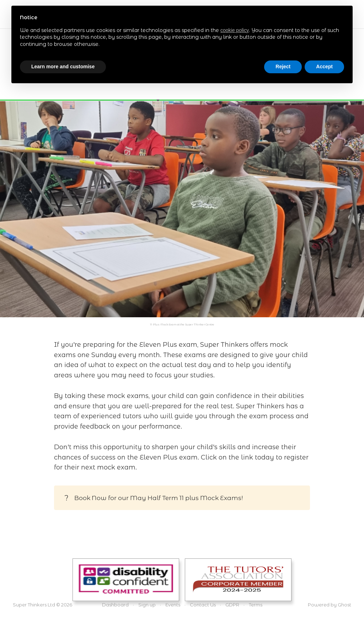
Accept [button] (324, 67)
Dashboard (115, 605)
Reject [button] (283, 67)
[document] (182, 37)
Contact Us (203, 605)
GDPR (232, 605)
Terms (256, 605)
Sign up (147, 605)
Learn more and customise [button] (63, 67)
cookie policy (235, 30)
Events (173, 605)
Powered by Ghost (330, 605)
